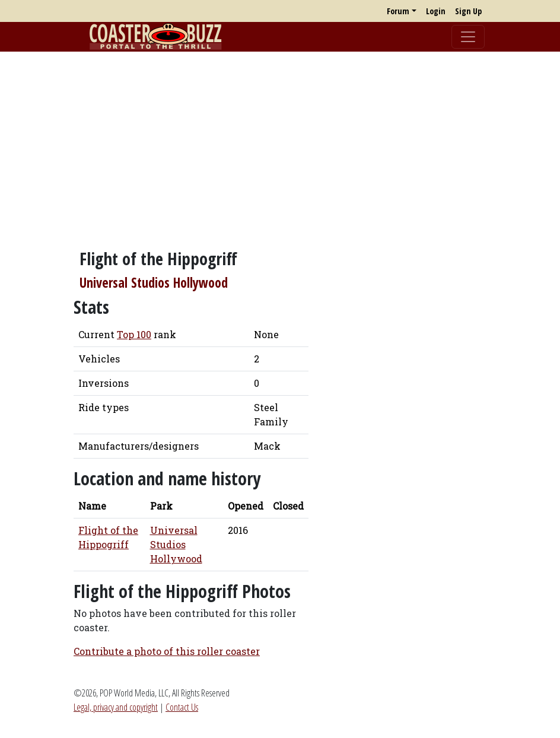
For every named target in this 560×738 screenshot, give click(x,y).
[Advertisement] (280, 144)
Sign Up (468, 11)
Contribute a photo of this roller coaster (167, 651)
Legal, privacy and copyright (116, 707)
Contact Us (182, 707)
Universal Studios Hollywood (154, 283)
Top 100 (134, 334)
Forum (398, 11)
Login (436, 11)
